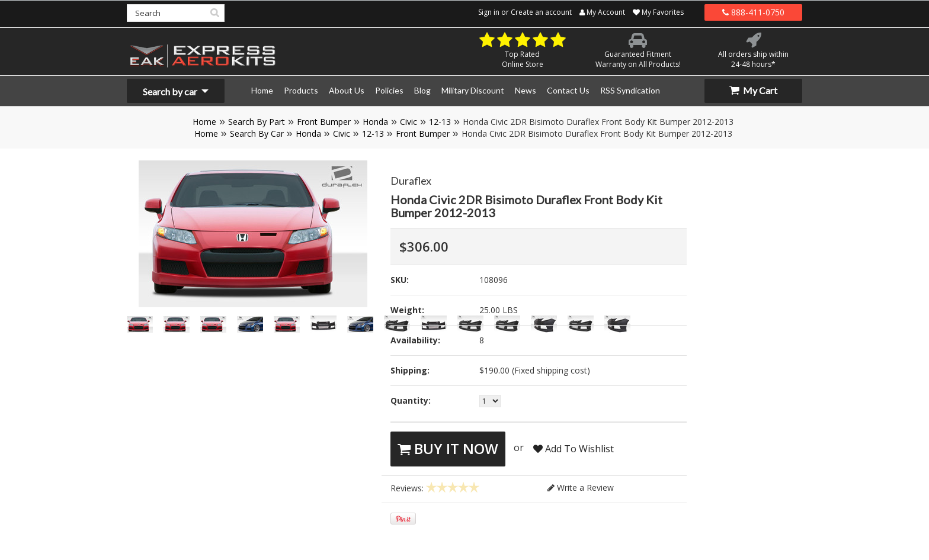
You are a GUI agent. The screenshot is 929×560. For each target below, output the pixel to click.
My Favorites (658, 12)
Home (204, 122)
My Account (602, 12)
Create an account (541, 12)
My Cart (753, 90)
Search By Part (257, 122)
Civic (409, 122)
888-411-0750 (753, 12)
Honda (375, 122)
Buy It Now (448, 448)
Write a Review (581, 487)
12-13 (440, 122)
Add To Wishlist (574, 449)
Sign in (489, 12)
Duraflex (411, 181)
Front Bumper (324, 122)
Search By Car (257, 133)
